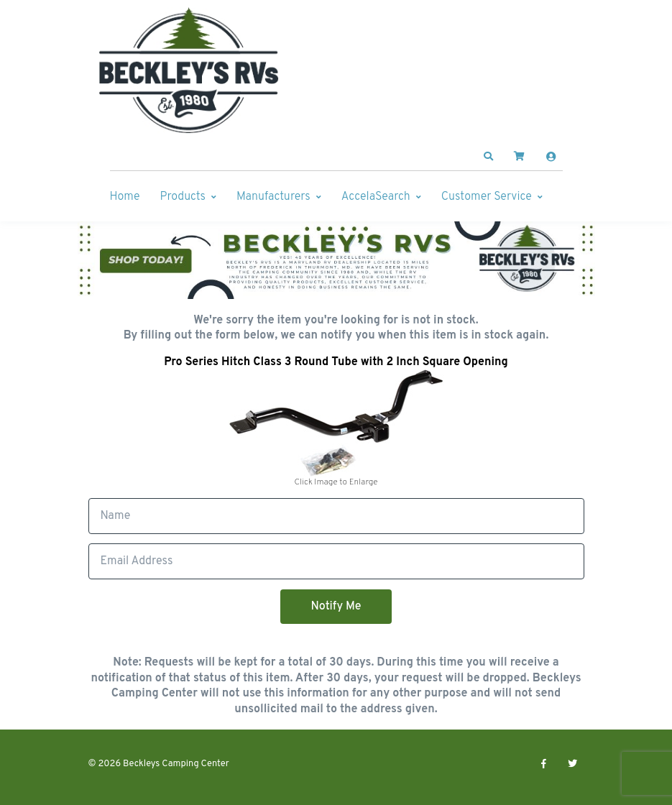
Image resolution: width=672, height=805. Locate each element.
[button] (488, 157)
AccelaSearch (376, 197)
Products (183, 197)
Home (125, 197)
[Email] (336, 561)
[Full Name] (336, 516)
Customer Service (487, 197)
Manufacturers (273, 197)
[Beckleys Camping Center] (189, 70)
